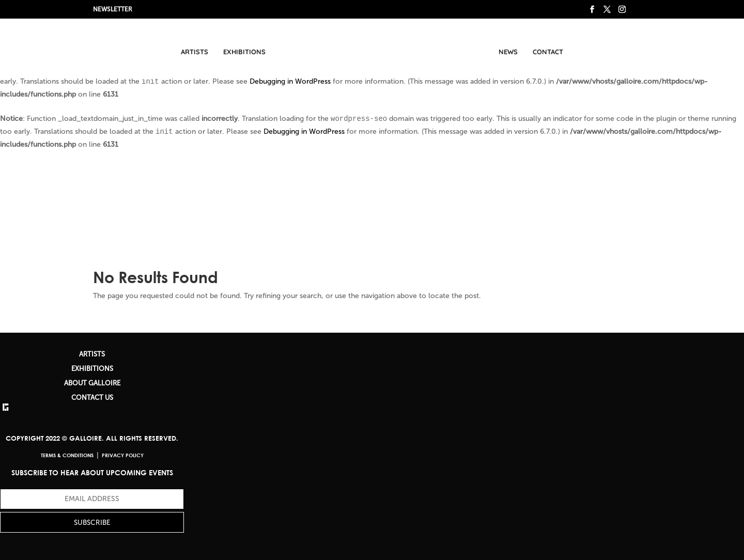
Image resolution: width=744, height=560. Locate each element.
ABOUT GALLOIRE (92, 383)
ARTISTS (92, 354)
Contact (548, 52)
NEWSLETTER (113, 9)
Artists (195, 52)
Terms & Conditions (67, 455)
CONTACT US (92, 398)
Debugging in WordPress (290, 81)
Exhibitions (244, 52)
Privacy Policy (123, 455)
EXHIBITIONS (92, 369)
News (508, 52)
